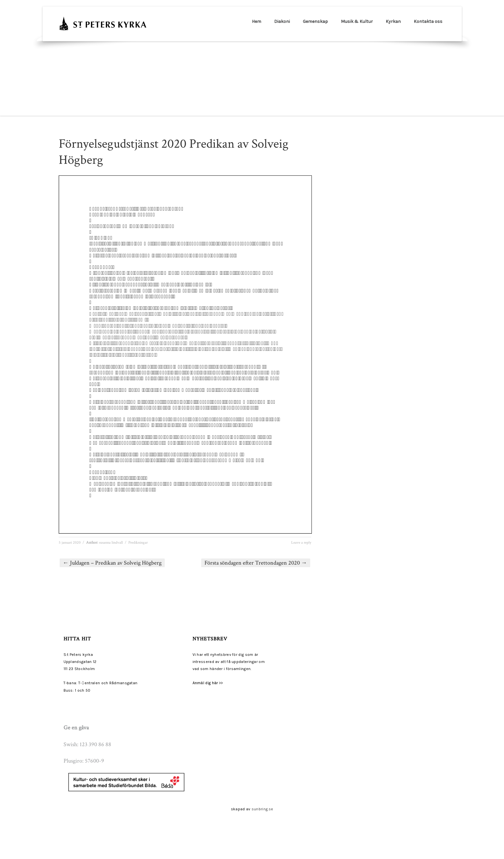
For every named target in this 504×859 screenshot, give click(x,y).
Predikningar (138, 543)
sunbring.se (262, 809)
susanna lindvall (111, 543)
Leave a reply (301, 543)
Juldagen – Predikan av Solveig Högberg (112, 563)
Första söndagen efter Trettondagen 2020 (256, 563)
